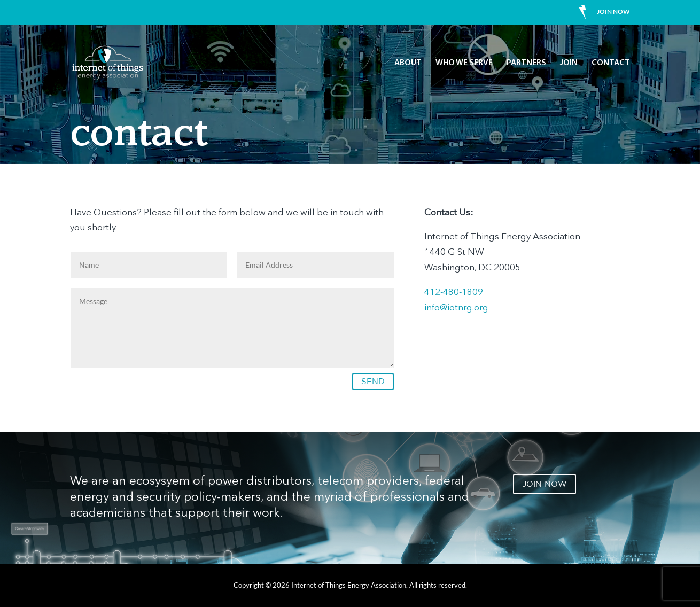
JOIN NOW (545, 484)
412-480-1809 (454, 293)
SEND (373, 381)
